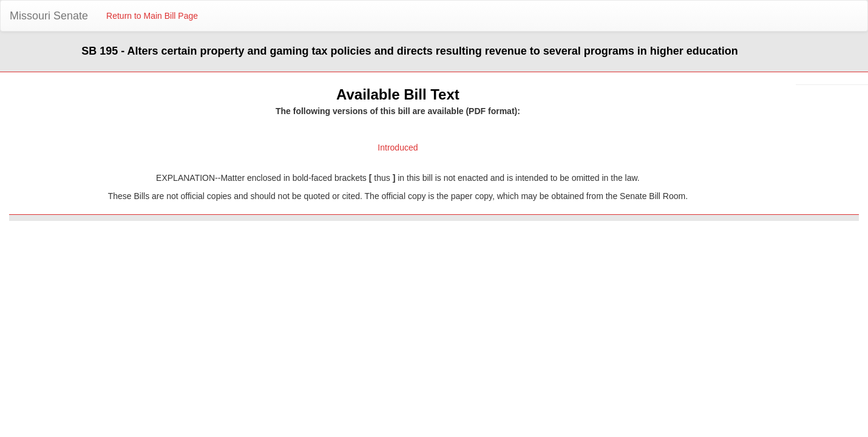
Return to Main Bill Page (152, 16)
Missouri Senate (49, 16)
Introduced (398, 147)
